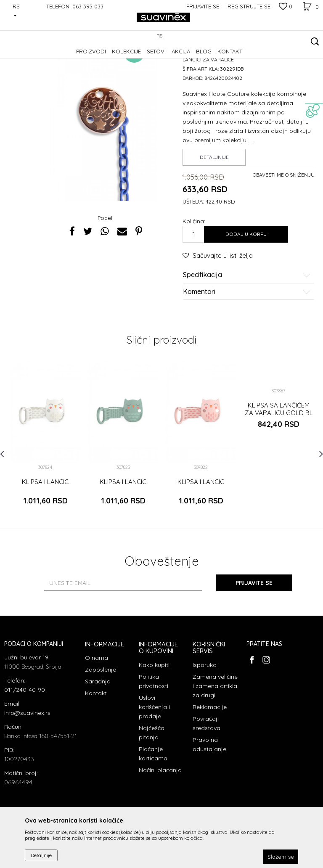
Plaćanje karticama (153, 805)
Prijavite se (254, 635)
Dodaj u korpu (246, 286)
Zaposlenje (101, 721)
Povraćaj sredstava (207, 775)
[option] (45, 495)
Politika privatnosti (154, 733)
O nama (97, 709)
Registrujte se (249, 6)
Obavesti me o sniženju (284, 226)
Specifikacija (247, 327)
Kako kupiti (154, 717)
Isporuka (205, 717)
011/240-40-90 (25, 741)
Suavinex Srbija (22, 57)
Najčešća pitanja (152, 784)
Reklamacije (210, 759)
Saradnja (98, 733)
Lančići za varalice (143, 57)
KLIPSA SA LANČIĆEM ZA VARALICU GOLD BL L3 (279, 465)
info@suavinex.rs (27, 765)
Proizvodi (57, 57)
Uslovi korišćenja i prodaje (154, 759)
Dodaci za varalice (94, 57)
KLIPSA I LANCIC (45, 534)
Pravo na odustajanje (209, 796)
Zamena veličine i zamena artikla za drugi (215, 738)
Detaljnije (214, 209)
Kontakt (96, 745)
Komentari (247, 344)
